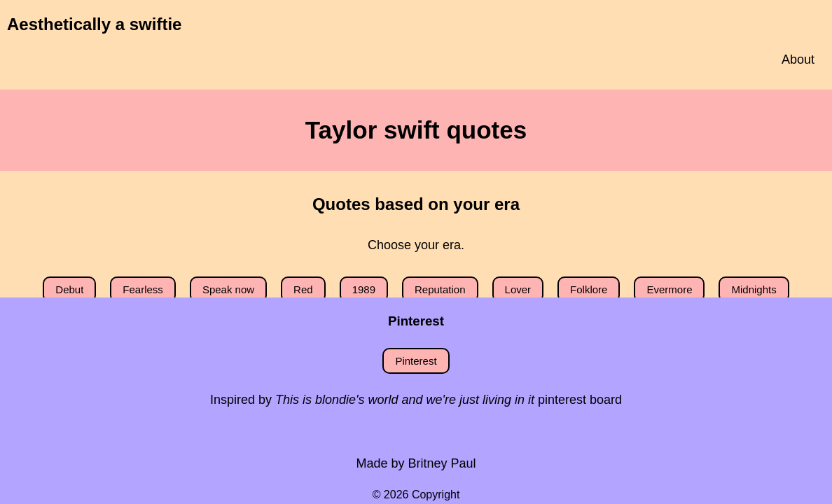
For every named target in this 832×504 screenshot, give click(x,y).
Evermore (669, 289)
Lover (518, 289)
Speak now (228, 289)
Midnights (754, 289)
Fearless (143, 289)
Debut (69, 289)
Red (303, 289)
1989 (364, 289)
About (798, 59)
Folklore (589, 289)
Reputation (440, 289)
